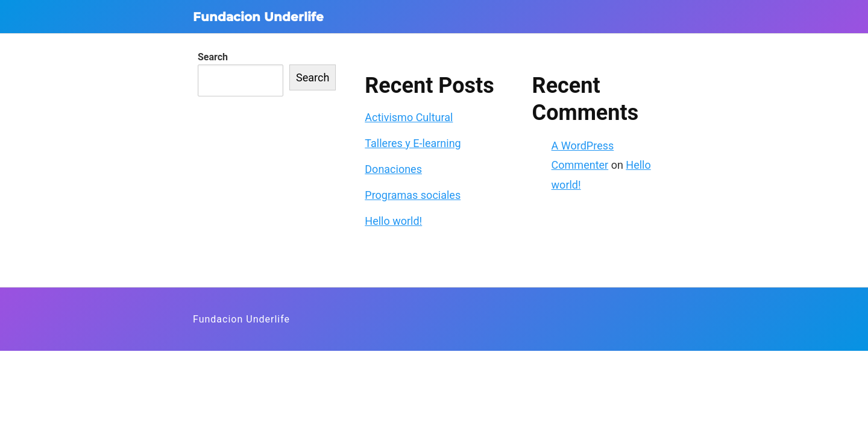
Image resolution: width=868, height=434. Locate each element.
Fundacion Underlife (258, 17)
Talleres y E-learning (413, 143)
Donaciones (393, 169)
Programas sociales (413, 195)
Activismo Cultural (409, 117)
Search (213, 57)
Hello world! (393, 221)
